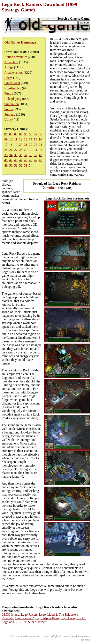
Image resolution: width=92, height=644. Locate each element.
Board (8, 78)
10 (11, 139)
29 (26, 150)
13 (25, 139)
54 (31, 165)
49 (6, 165)
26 (11, 150)
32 (40, 150)
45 (26, 160)
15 (35, 139)
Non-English (13, 88)
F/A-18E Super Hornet (31, 622)
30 (31, 150)
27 (16, 150)
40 (40, 155)
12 (21, 139)
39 (36, 155)
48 (40, 160)
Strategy (10, 114)
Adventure (11, 62)
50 (11, 165)
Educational (12, 83)
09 (6, 139)
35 (16, 155)
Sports (9, 109)
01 (6, 134)
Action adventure (16, 57)
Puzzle (9, 93)
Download (49, 188)
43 (16, 160)
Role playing (13, 99)
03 (16, 134)
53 (26, 165)
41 (6, 160)
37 (26, 155)
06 (31, 134)
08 (40, 134)
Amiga (9, 67)
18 (11, 145)
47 (36, 160)
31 (36, 150)
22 (31, 145)
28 (21, 150)
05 (26, 134)
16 (40, 139)
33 (6, 155)
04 (21, 134)
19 (16, 145)
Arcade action (13, 73)
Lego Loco (68, 618)
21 (26, 145)
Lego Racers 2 (24, 618)
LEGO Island (10, 614)
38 (31, 155)
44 (21, 160)
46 (31, 160)
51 (16, 165)
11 (16, 139)
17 (6, 145)
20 (21, 145)
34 (11, 155)
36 (21, 155)
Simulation (11, 104)
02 (11, 134)
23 (36, 145)
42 (11, 160)
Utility (9, 120)
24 (40, 145)
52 (21, 165)
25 (6, 150)
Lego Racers (29, 614)
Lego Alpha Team (47, 618)
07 (36, 134)
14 (30, 139)
